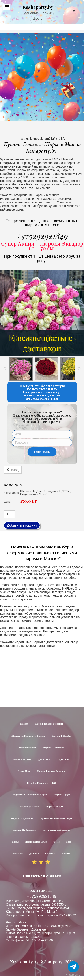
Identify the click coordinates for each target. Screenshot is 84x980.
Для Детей (64, 760)
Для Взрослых (45, 760)
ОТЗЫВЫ (51, 854)
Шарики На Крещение (24, 830)
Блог (69, 842)
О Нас (56, 842)
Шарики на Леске (22, 760)
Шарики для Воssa (29, 807)
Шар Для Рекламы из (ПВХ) (41, 783)
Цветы (15, 842)
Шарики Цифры (28, 748)
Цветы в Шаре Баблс (36, 842)
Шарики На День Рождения (49, 724)
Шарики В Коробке (62, 736)
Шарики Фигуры (54, 807)
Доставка (34, 854)
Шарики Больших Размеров (51, 771)
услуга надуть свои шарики (56, 830)
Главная (24, 724)
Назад (13, 470)
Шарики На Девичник (22, 819)
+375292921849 (42, 236)
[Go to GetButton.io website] (73, 975)
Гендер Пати (24, 771)
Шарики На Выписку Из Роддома (28, 736)
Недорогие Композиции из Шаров (30, 795)
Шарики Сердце (62, 795)
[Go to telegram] (73, 967)
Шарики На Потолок (53, 748)
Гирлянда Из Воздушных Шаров (56, 819)
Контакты (18, 854)
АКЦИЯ (66, 854)
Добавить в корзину (22, 525)
